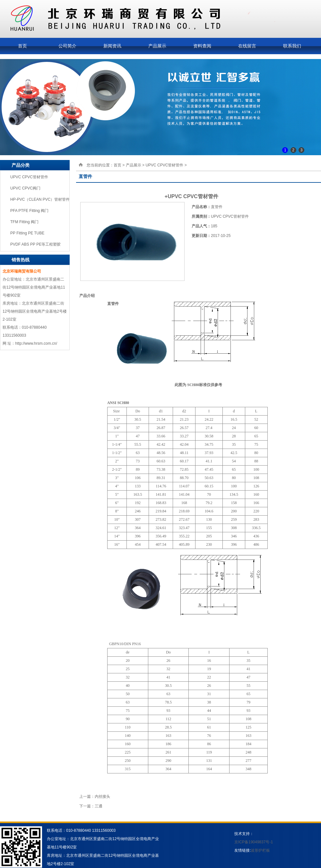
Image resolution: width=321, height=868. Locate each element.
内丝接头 (102, 796)
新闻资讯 (112, 46)
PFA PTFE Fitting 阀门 (29, 211)
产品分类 (21, 165)
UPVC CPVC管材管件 (29, 177)
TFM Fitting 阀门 (24, 222)
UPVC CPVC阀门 (25, 188)
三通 (99, 806)
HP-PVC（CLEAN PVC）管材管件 (40, 199)
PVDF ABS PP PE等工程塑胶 (35, 244)
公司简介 (67, 46)
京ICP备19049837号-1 (254, 842)
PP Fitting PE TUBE (27, 233)
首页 (22, 46)
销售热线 (21, 260)
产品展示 (157, 46)
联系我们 (292, 46)
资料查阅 (202, 46)
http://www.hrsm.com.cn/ (36, 343)
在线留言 (247, 46)
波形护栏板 (260, 850)
